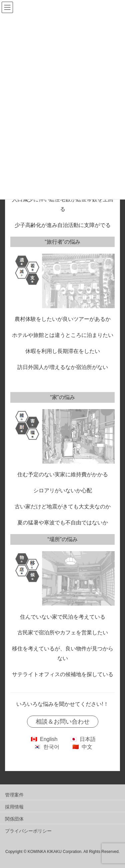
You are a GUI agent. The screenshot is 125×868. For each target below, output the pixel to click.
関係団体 (14, 819)
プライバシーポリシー (28, 831)
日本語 (88, 739)
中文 (87, 747)
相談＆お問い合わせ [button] (63, 722)
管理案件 (14, 795)
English (49, 739)
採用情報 (14, 807)
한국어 (51, 747)
